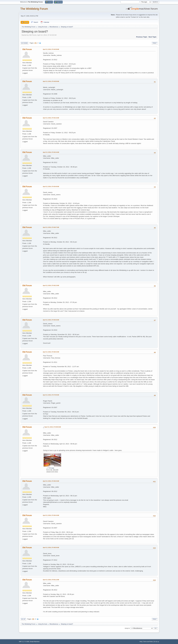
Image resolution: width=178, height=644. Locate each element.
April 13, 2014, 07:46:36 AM (51, 320)
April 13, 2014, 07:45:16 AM (51, 118)
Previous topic (142, 37)
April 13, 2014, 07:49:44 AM (51, 515)
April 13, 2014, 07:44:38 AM (51, 49)
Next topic (152, 37)
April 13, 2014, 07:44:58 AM (51, 81)
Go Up (23, 619)
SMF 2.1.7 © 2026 (24, 642)
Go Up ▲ (157, 642)
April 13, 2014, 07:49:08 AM (53, 427)
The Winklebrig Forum (34, 9)
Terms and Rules (148, 642)
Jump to (127, 628)
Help (141, 642)
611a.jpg (50, 468)
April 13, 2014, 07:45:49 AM (51, 186)
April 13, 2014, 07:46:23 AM (51, 285)
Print (155, 43)
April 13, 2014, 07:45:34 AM (51, 152)
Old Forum (27, 49)
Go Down (24, 43)
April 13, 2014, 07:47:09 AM (51, 395)
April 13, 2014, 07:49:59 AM (51, 547)
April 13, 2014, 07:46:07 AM (51, 227)
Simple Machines (35, 642)
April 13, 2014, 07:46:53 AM (51, 352)
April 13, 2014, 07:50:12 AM (51, 580)
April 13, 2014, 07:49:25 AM (51, 481)
